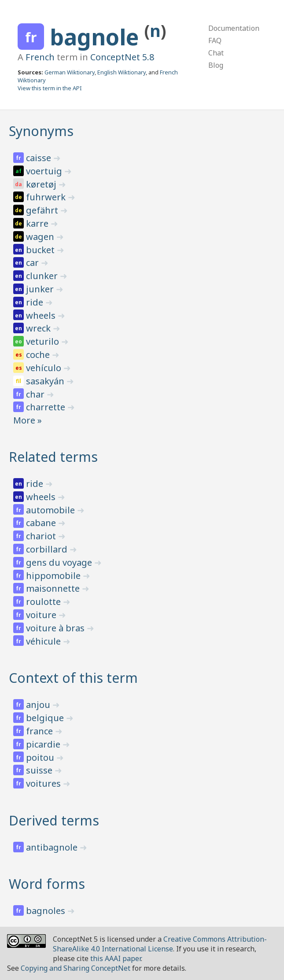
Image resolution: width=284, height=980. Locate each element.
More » (28, 420)
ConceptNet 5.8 (122, 57)
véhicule (44, 641)
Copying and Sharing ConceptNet (76, 968)
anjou (39, 705)
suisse (40, 770)
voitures (44, 783)
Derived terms (54, 820)
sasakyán (46, 381)
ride (36, 302)
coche (39, 355)
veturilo (44, 341)
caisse (40, 158)
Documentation (234, 28)
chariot (42, 536)
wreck (39, 328)
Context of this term (73, 678)
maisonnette (54, 588)
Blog (216, 65)
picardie (44, 744)
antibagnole (53, 847)
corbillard (48, 549)
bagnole (97, 37)
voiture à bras (56, 628)
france (41, 731)
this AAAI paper (116, 958)
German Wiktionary (70, 72)
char (36, 394)
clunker (43, 276)
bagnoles (47, 911)
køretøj (42, 184)
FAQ (215, 41)
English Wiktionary (122, 72)
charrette (47, 407)
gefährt (43, 210)
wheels (42, 315)
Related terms (53, 457)
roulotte (44, 602)
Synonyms (41, 131)
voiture (42, 615)
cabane (42, 523)
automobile (52, 510)
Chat (216, 53)
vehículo (45, 368)
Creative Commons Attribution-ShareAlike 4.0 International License (160, 944)
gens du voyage (60, 562)
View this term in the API (50, 88)
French (40, 57)
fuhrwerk (47, 197)
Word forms (47, 884)
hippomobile (54, 576)
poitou (41, 757)
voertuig (45, 171)
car (33, 263)
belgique (46, 718)
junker (41, 289)
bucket (41, 250)
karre (38, 223)
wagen (41, 237)
